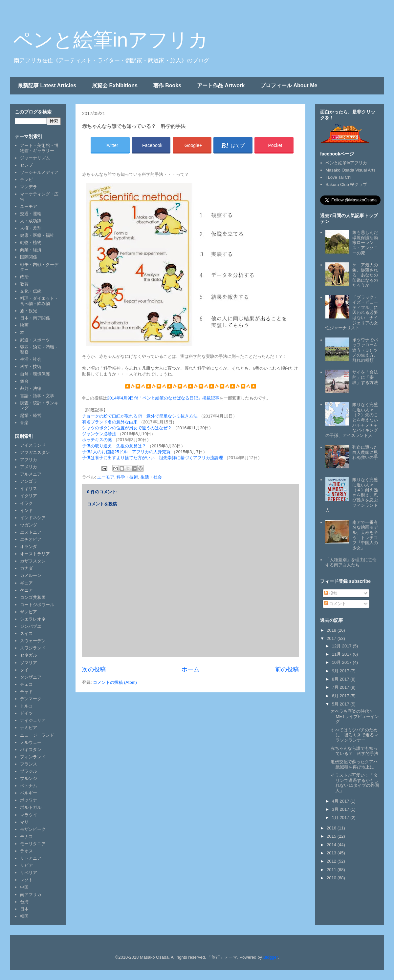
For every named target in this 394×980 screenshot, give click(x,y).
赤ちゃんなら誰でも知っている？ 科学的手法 (354, 751)
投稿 (331, 593)
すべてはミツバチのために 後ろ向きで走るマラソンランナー (354, 735)
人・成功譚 (31, 221)
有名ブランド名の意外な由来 (110, 422)
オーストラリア (35, 554)
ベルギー (29, 793)
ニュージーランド (37, 735)
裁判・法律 (31, 388)
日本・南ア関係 (35, 318)
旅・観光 (29, 311)
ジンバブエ (31, 626)
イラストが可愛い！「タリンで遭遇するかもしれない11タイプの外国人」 (355, 783)
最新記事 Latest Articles (47, 85)
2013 (332, 853)
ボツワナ (29, 800)
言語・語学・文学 (37, 396)
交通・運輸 (31, 214)
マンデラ (29, 187)
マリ (24, 822)
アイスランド (33, 445)
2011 (332, 870)
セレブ (26, 165)
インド (26, 510)
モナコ (26, 837)
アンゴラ (29, 481)
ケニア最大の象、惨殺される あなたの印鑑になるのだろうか (365, 275)
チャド (26, 692)
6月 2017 (341, 696)
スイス (26, 633)
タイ (24, 670)
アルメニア (31, 474)
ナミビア (29, 728)
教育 (24, 284)
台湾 (24, 902)
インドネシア (33, 518)
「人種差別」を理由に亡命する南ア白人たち (351, 562)
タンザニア (31, 677)
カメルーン (31, 575)
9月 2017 (341, 671)
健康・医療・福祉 (37, 235)
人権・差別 (31, 228)
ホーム (190, 669)
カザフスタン (33, 561)
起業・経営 (31, 415)
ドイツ (26, 713)
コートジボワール (37, 605)
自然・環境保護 (35, 374)
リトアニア (31, 858)
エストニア (31, 532)
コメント (335, 604)
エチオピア (31, 539)
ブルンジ (29, 778)
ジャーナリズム (35, 158)
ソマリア (29, 663)
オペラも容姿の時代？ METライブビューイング (355, 716)
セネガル (29, 655)
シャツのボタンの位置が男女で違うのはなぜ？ (127, 428)
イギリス (29, 489)
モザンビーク (33, 829)
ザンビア (29, 612)
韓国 (24, 916)
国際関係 (29, 257)
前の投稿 (287, 669)
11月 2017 (342, 654)
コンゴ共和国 (33, 597)
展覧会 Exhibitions (115, 85)
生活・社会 (151, 477)
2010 (332, 878)
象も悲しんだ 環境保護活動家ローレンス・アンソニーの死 (367, 243)
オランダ (29, 547)
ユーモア (106, 477)
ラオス (26, 851)
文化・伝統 (31, 291)
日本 (24, 909)
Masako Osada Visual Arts (350, 170)
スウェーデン (33, 641)
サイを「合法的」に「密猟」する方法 (365, 377)
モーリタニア (33, 844)
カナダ (26, 568)
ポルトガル (31, 807)
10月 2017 (342, 662)
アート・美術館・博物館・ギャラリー (39, 148)
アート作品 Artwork (221, 85)
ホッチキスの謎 (97, 440)
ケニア (26, 590)
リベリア (29, 873)
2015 (332, 836)
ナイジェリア (33, 720)
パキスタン (31, 750)
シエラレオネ (33, 619)
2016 (332, 828)
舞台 (24, 381)
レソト (26, 880)
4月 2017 (341, 801)
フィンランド (33, 757)
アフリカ (29, 460)
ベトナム (29, 786)
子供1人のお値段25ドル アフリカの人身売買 (126, 452)
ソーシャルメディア (39, 172)
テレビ (26, 180)
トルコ (26, 706)
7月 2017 (341, 687)
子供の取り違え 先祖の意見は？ (114, 446)
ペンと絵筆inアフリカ (111, 40)
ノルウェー (31, 742)
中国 (24, 887)
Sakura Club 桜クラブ (346, 184)
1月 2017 (341, 817)
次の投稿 (94, 669)
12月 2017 (342, 646)
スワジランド (33, 648)
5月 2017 (341, 704)
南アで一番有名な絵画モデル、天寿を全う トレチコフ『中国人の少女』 (365, 535)
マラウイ (29, 815)
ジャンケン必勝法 (99, 434)
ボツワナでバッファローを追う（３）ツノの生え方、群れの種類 (365, 350)
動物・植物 (31, 243)
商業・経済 (31, 250)
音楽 (24, 423)
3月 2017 (341, 809)
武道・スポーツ (35, 340)
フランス (29, 764)
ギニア (26, 583)
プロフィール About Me (289, 85)
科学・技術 (127, 477)
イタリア (29, 496)
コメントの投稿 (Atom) (115, 682)
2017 (332, 638)
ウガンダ (29, 525)
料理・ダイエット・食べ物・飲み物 (39, 301)
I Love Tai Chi (338, 177)
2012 (332, 861)
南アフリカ (31, 895)
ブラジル (29, 771)
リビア (26, 865)
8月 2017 (341, 679)
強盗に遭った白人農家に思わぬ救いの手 (365, 452)
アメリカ (29, 467)
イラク (26, 503)
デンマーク (31, 699)
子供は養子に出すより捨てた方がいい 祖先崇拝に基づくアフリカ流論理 (153, 458)
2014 (332, 845)
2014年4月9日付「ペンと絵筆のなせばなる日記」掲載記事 (163, 398)
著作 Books (167, 85)
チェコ (26, 684)
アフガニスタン (35, 452)
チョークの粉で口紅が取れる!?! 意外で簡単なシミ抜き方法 (140, 416)
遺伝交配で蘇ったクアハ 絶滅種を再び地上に (356, 764)
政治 (24, 277)
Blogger (271, 957)
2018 (332, 630)
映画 (24, 325)
